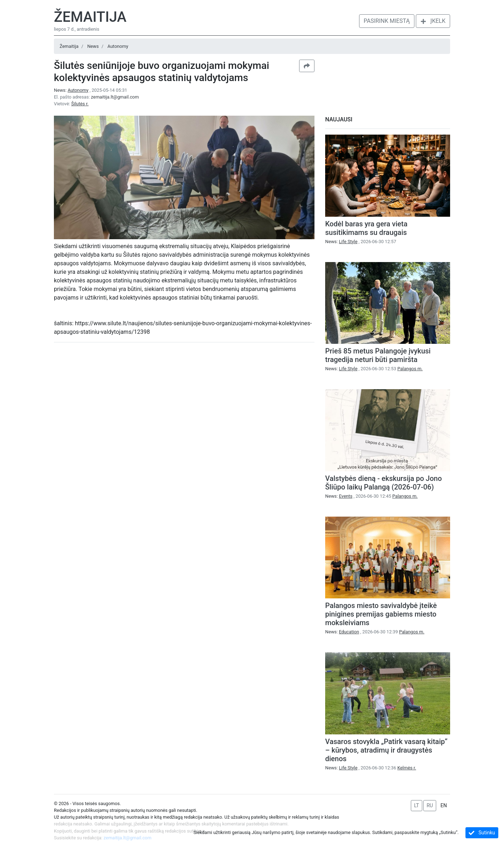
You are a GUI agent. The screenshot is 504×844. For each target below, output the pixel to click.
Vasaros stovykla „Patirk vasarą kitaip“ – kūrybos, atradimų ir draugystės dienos (386, 750)
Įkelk (433, 21)
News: (72, 90)
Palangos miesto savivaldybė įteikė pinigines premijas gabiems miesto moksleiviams (381, 614)
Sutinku (482, 833)
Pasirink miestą (387, 21)
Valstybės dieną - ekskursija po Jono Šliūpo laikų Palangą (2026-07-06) (384, 483)
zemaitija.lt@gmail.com (115, 97)
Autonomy (118, 46)
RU (430, 805)
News (93, 46)
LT (417, 805)
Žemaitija (90, 17)
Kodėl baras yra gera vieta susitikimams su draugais (366, 228)
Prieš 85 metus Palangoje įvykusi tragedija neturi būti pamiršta (378, 355)
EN (444, 805)
